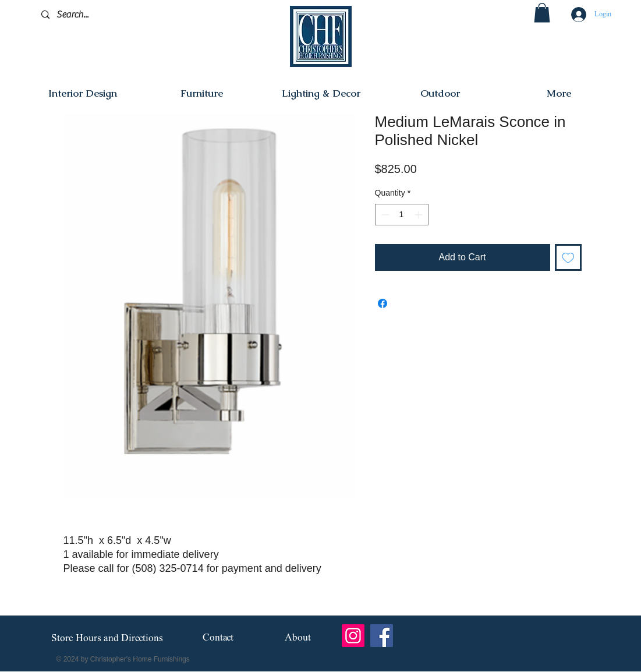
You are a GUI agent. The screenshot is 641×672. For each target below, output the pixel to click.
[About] (298, 639)
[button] (542, 13)
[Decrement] (384, 215)
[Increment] (419, 215)
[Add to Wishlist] (568, 257)
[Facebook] (382, 636)
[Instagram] (353, 636)
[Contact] (218, 639)
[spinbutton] (402, 215)
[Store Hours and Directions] (107, 639)
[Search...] (96, 15)
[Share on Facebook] (383, 303)
